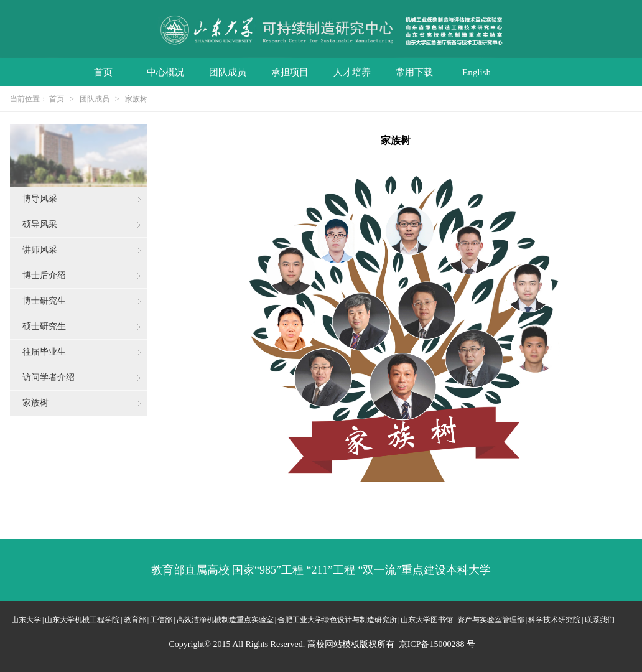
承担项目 (290, 72)
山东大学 (26, 620)
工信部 (161, 620)
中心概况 (165, 72)
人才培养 (352, 72)
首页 (103, 72)
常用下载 (414, 72)
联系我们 (600, 620)
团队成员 (228, 72)
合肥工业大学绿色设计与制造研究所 (337, 620)
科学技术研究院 (554, 620)
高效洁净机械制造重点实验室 (225, 620)
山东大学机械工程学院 (82, 620)
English (477, 72)
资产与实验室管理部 (491, 620)
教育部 (135, 620)
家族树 (136, 99)
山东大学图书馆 (427, 620)
